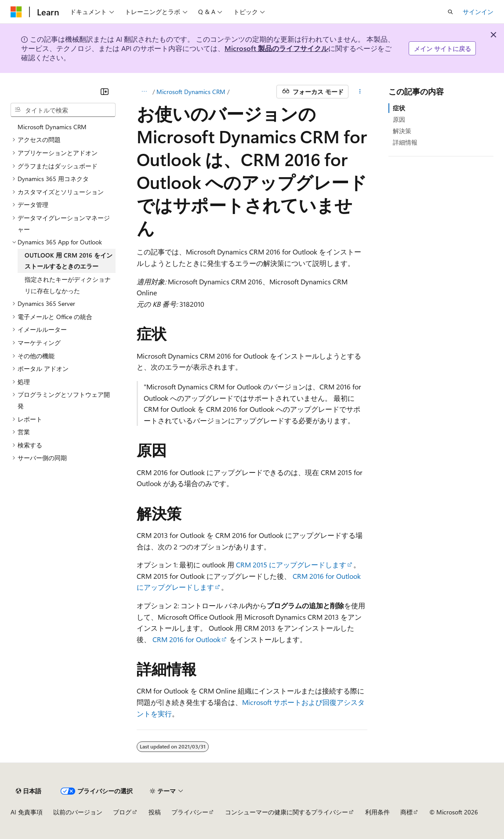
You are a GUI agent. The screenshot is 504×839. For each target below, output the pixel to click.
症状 (399, 108)
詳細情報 (405, 142)
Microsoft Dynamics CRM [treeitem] (52, 127)
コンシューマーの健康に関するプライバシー (286, 812)
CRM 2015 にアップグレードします (291, 565)
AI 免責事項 (27, 812)
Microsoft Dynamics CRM (191, 92)
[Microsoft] (16, 12)
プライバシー (190, 812)
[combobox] (63, 110)
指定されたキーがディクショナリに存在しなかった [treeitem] (68, 285)
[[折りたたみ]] (105, 91)
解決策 (402, 131)
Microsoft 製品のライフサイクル (276, 48)
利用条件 (377, 812)
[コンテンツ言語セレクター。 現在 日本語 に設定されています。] (29, 791)
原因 (399, 119)
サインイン (478, 12)
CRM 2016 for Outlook (187, 639)
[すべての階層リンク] (144, 92)
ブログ (122, 812)
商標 (406, 812)
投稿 (155, 812)
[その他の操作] (360, 92)
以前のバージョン (78, 812)
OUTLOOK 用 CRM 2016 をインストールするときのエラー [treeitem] (69, 261)
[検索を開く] (450, 12)
